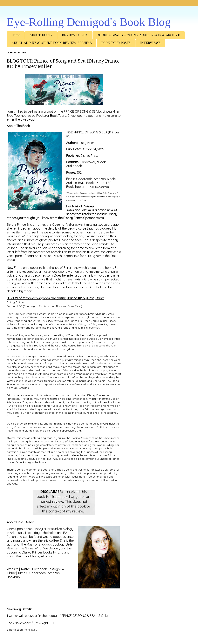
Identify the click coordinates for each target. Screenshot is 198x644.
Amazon (54, 573)
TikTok (11, 573)
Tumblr (22, 573)
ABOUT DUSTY (41, 35)
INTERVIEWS (150, 43)
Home (16, 35)
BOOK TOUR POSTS (116, 43)
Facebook (40, 569)
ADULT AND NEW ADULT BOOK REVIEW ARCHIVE (52, 43)
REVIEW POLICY (75, 35)
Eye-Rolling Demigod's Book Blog (89, 22)
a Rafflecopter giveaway (22, 630)
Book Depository (98, 187)
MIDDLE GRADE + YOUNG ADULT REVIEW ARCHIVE (139, 35)
